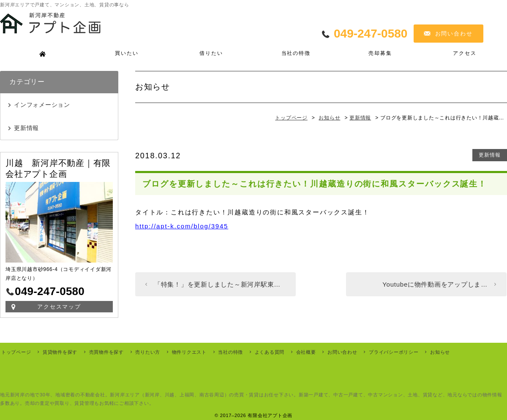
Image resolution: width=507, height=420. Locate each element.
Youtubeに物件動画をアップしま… (435, 284)
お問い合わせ (454, 34)
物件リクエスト (189, 352)
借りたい (211, 53)
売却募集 (380, 53)
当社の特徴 (296, 53)
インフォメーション (42, 105)
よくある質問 (270, 352)
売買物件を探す (106, 352)
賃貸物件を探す (60, 352)
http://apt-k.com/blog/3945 (182, 226)
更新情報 (490, 155)
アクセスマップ (59, 307)
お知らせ (440, 352)
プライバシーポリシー (394, 352)
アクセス (465, 53)
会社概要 (306, 352)
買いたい (127, 53)
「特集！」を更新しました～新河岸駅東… (217, 284)
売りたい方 (148, 352)
